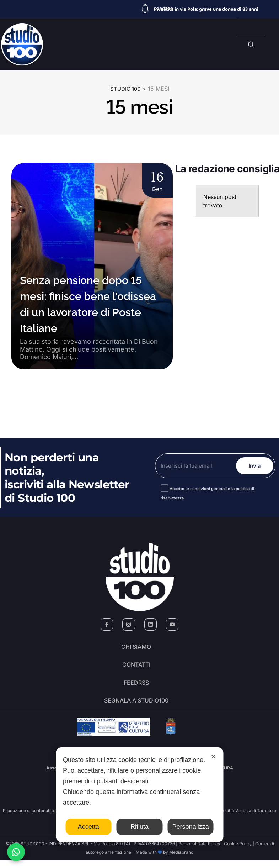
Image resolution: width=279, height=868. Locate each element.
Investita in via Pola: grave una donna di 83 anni (206, 9)
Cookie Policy (238, 851)
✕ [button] (213, 757)
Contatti (136, 668)
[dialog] (139, 795)
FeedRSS (136, 688)
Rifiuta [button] (139, 827)
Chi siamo (136, 648)
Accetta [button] (88, 827)
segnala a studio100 (136, 707)
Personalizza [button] (191, 827)
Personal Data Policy (199, 851)
